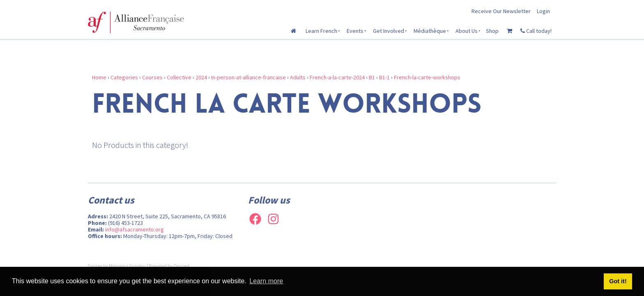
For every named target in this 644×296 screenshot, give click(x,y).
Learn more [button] (266, 281)
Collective (179, 77)
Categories (124, 77)
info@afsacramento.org (135, 229)
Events (355, 31)
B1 (372, 77)
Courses (152, 77)
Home (99, 77)
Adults (298, 77)
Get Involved (389, 31)
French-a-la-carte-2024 (337, 77)
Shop (492, 31)
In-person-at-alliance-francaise (248, 77)
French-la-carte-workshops (427, 77)
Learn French (321, 31)
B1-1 (384, 77)
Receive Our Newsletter (501, 11)
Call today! (536, 31)
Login (543, 11)
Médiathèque (430, 31)
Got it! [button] (618, 281)
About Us (467, 31)
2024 (201, 77)
